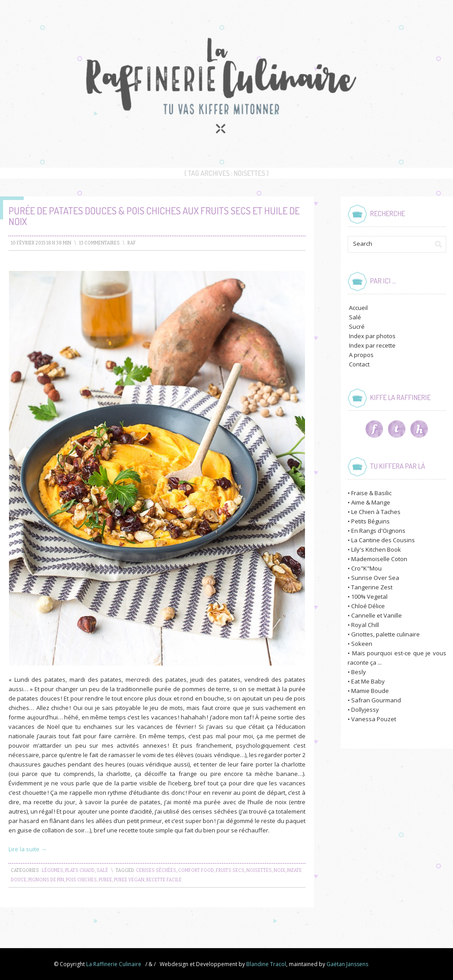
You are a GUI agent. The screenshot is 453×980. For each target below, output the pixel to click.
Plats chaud (80, 871)
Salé (102, 871)
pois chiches (81, 880)
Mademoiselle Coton (379, 559)
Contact (359, 364)
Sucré (357, 327)
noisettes (259, 871)
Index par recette (372, 345)
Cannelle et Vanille (377, 615)
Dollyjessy (365, 710)
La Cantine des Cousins (383, 540)
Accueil (358, 308)
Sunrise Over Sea (375, 578)
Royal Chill (365, 625)
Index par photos (372, 336)
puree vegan (129, 880)
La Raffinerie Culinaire (114, 964)
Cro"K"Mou (366, 568)
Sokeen (362, 644)
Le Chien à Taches (376, 512)
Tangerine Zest (372, 587)
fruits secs (230, 871)
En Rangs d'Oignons (378, 531)
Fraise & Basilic (371, 493)
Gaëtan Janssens (347, 964)
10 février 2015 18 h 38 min (41, 243)
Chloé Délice (368, 606)
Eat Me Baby (368, 681)
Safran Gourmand (376, 700)
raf (132, 243)
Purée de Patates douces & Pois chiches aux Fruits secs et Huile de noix (154, 216)
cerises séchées (156, 871)
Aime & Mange (371, 502)
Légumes (52, 871)
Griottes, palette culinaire (385, 634)
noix (279, 871)
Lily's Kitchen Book (376, 549)
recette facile (164, 880)
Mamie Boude (370, 691)
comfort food (196, 871)
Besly (359, 672)
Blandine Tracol (266, 964)
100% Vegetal (369, 597)
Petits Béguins (370, 521)
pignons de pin (46, 880)
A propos (361, 355)
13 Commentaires (99, 243)
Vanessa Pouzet (374, 719)
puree (105, 880)
